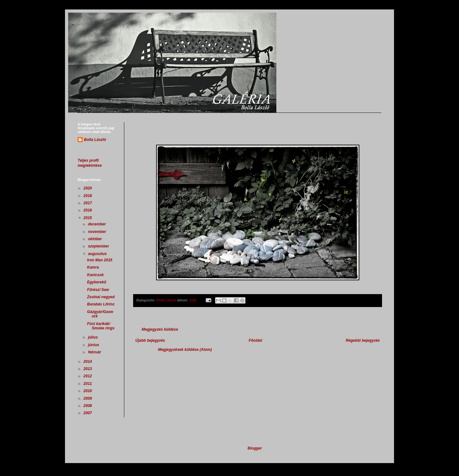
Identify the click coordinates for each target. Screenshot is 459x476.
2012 (88, 376)
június (94, 345)
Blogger (255, 448)
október (95, 239)
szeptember (99, 246)
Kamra (93, 267)
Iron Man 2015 (100, 260)
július (94, 337)
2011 (88, 384)
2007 (88, 413)
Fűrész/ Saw (98, 290)
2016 (88, 210)
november (98, 232)
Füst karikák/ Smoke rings (101, 326)
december (97, 224)
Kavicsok (95, 275)
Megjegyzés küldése (160, 329)
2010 (88, 391)
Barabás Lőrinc (101, 304)
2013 (88, 369)
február (95, 352)
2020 (88, 188)
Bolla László (95, 140)
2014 (88, 362)
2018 (88, 196)
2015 (88, 218)
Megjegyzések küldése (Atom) (185, 350)
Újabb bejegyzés (150, 340)
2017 (88, 203)
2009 (88, 398)
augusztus (98, 254)
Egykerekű (97, 282)
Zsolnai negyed (101, 297)
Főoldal (255, 340)
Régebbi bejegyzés (363, 340)
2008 (88, 406)
